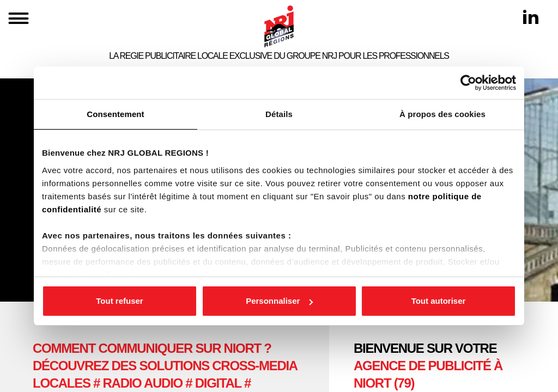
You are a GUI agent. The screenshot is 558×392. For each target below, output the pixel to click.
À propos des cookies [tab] (442, 114)
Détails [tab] (279, 114)
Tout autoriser (439, 301)
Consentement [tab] (115, 114)
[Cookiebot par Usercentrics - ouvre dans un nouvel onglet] (468, 83)
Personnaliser (279, 301)
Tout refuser (119, 301)
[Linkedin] (531, 17)
